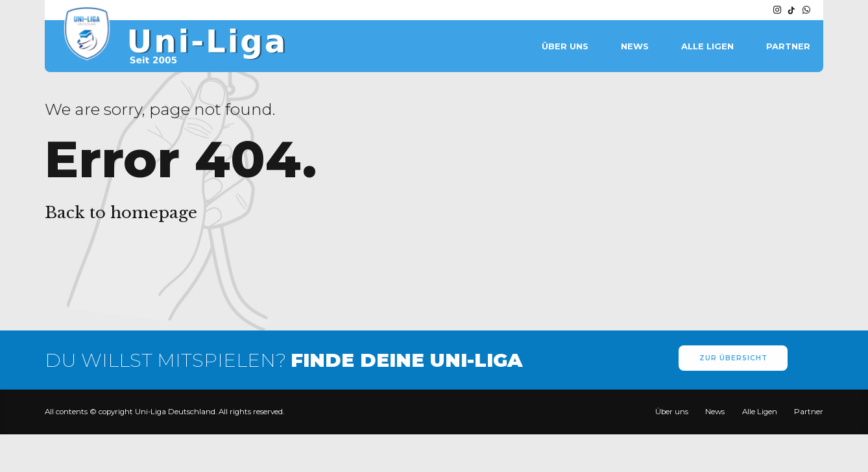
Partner (788, 46)
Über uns (565, 46)
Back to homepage (121, 213)
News (635, 46)
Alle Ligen (707, 46)
